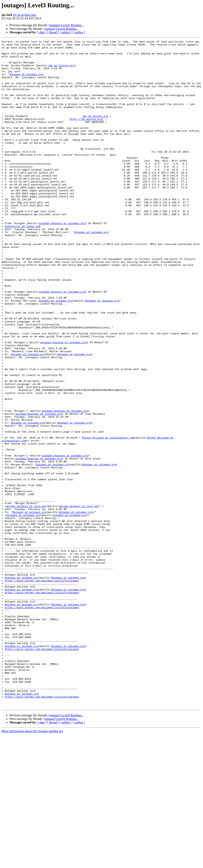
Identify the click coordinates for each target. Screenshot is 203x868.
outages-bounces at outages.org (62, 260)
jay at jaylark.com (24, 15)
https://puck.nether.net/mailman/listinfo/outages (42, 689)
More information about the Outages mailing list (32, 865)
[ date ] (42, 32)
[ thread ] (53, 32)
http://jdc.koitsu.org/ (87, 135)
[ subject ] (66, 32)
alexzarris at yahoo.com (23, 264)
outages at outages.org (23, 610)
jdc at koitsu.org (61, 71)
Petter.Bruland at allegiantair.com (108, 517)
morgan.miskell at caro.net (26, 600)
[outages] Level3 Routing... (66, 25)
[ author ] (79, 32)
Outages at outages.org (26, 81)
